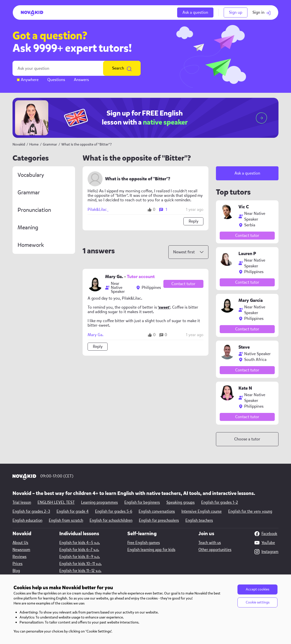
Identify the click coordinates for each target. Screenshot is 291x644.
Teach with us (210, 543)
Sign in (262, 12)
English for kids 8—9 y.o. (80, 557)
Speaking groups (181, 502)
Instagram (266, 552)
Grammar (50, 144)
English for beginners (142, 502)
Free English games (144, 543)
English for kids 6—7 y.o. (79, 550)
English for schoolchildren (111, 520)
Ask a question (195, 12)
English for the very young (250, 511)
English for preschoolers (159, 520)
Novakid (19, 144)
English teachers (199, 520)
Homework (31, 245)
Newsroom (21, 550)
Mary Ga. (95, 335)
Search (122, 68)
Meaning (28, 228)
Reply (194, 221)
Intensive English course (202, 511)
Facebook (266, 534)
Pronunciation (34, 210)
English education (27, 520)
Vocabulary (31, 175)
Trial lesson (22, 502)
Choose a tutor (247, 439)
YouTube (265, 543)
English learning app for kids (151, 550)
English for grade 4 (73, 511)
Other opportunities (215, 550)
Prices (18, 564)
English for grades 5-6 (114, 511)
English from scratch (66, 520)
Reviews (20, 557)
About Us (20, 543)
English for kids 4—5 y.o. (80, 543)
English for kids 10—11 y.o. (80, 564)
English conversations (157, 511)
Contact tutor (183, 284)
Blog (16, 571)
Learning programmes (99, 502)
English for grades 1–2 (220, 502)
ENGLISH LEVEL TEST (56, 502)
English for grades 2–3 (31, 511)
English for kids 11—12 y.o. (80, 571)
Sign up (236, 12)
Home (34, 144)
